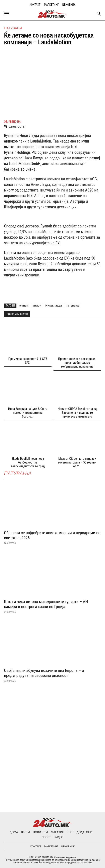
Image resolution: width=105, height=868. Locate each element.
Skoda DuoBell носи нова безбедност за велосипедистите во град (28, 462)
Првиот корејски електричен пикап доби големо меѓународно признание (77, 363)
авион (37, 305)
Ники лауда (54, 305)
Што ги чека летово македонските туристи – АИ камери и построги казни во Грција (46, 604)
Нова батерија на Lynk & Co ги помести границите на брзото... (28, 413)
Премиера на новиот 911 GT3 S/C (28, 361)
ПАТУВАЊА (13, 28)
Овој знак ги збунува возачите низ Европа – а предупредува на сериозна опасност (44, 673)
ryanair (24, 305)
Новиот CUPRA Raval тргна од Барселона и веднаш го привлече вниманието (77, 413)
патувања (73, 305)
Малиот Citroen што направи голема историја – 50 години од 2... (77, 462)
